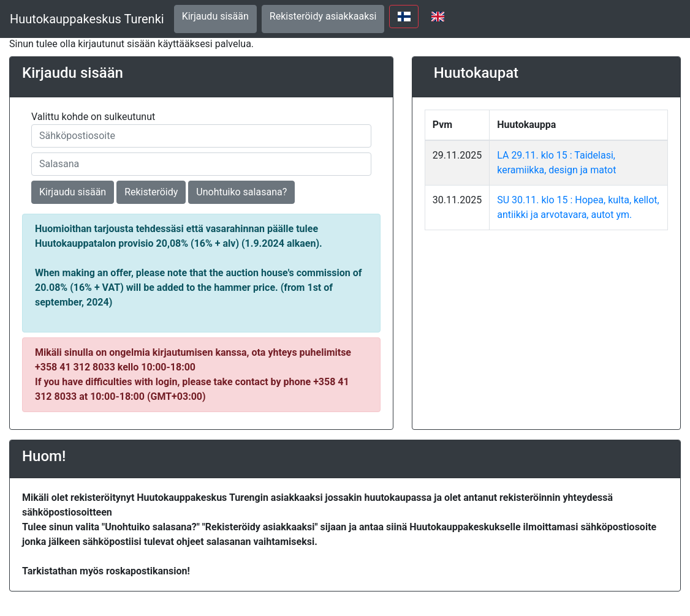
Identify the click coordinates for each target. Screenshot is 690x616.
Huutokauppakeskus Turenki (87, 19)
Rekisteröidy (151, 192)
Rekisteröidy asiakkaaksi (323, 16)
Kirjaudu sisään (215, 16)
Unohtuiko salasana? (241, 192)
